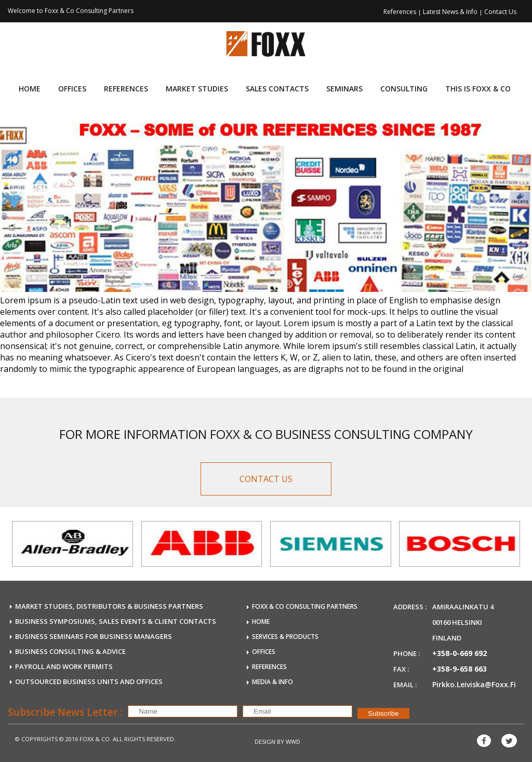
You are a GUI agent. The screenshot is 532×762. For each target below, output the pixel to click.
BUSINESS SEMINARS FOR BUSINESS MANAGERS (94, 636)
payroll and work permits (64, 666)
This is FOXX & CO (478, 89)
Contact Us (500, 12)
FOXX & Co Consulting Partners (305, 606)
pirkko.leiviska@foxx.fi (474, 684)
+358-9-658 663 (460, 669)
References (401, 12)
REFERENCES (269, 667)
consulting (404, 89)
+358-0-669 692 (460, 653)
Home (30, 89)
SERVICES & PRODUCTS (285, 637)
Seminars (344, 89)
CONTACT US (266, 479)
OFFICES (264, 652)
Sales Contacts (277, 89)
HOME (261, 621)
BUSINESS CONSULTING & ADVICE (70, 651)
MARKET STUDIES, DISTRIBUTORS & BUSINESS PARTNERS (109, 606)
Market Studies (197, 89)
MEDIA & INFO (272, 682)
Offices (72, 89)
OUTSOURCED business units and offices (89, 681)
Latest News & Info (451, 12)
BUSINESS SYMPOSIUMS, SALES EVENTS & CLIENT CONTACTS (116, 621)
